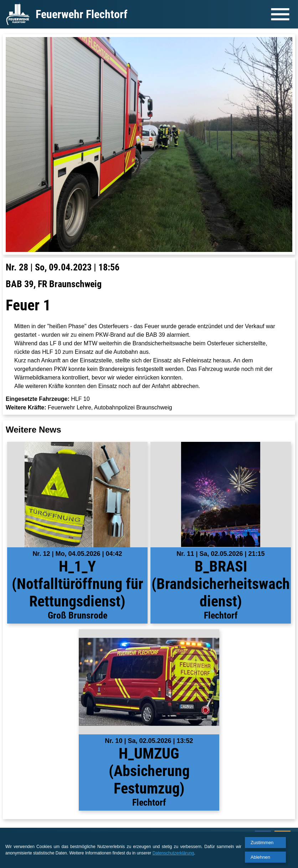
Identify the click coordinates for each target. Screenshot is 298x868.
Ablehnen (260, 857)
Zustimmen (262, 843)
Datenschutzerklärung (173, 853)
